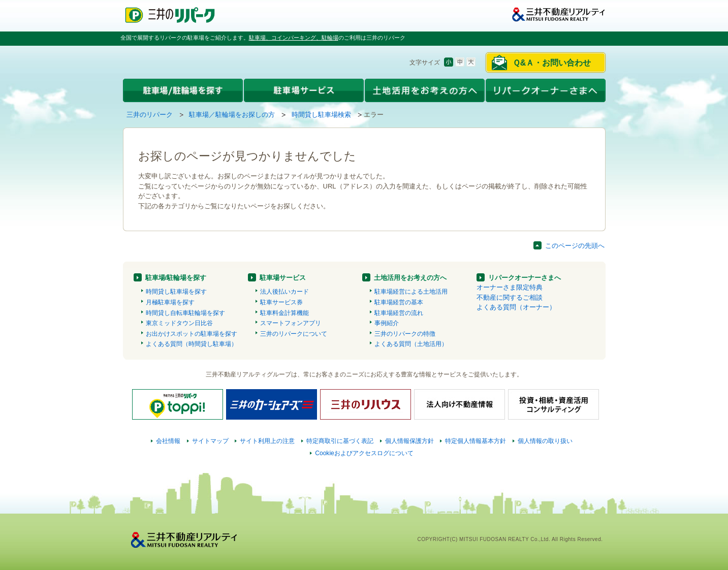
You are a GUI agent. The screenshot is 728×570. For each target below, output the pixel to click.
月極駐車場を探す (170, 302)
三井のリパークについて (294, 334)
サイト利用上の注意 (267, 441)
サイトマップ (210, 441)
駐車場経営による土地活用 (411, 292)
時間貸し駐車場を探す (176, 292)
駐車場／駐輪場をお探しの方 (232, 115)
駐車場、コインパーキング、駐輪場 (294, 38)
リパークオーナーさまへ (525, 278)
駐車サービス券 (281, 302)
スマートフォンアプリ (291, 323)
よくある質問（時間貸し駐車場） (192, 344)
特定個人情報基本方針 (476, 441)
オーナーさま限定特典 (510, 287)
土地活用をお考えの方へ (410, 278)
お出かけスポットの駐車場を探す (192, 334)
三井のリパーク (150, 115)
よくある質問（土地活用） (411, 344)
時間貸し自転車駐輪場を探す (185, 313)
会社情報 (168, 441)
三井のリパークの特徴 (405, 334)
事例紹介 (387, 323)
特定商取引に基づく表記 (340, 441)
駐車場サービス (283, 278)
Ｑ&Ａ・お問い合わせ (552, 63)
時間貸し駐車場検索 (321, 115)
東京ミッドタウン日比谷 (179, 323)
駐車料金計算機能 (284, 313)
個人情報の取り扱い (545, 441)
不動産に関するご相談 (510, 297)
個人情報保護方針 (409, 441)
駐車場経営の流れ (399, 313)
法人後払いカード (284, 292)
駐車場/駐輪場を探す (176, 278)
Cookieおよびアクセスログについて (364, 453)
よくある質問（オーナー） (516, 307)
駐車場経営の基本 (399, 302)
